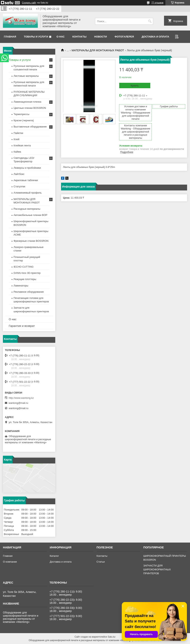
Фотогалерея (124, 37)
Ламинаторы (21, 286)
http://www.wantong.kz (21, 398)
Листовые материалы (26, 76)
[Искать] (150, 21)
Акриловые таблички (26, 180)
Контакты (79, 37)
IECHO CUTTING (24, 267)
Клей (16, 139)
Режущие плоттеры (25, 279)
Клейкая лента (22, 145)
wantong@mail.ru (18, 403)
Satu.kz (111, 637)
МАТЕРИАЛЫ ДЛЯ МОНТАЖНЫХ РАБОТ (98, 50)
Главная (10, 37)
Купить (135, 86)
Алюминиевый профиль (28, 193)
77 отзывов (157, 3)
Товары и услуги (36, 37)
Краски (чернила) (24, 120)
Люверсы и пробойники (27, 168)
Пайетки (18, 133)
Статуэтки (19, 186)
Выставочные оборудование (30, 127)
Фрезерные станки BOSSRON (31, 241)
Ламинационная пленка (27, 102)
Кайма (17, 152)
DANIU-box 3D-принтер (27, 273)
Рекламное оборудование (29, 292)
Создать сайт (29, 3)
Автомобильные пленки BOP (30, 215)
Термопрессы (22, 114)
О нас (61, 37)
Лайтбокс (19, 174)
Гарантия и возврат (22, 326)
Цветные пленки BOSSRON (30, 108)
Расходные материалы (27, 209)
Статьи (101, 562)
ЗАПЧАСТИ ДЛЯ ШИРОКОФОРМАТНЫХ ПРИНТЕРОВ (157, 569)
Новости (101, 37)
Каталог (54, 556)
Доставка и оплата (155, 37)
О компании (10, 562)
